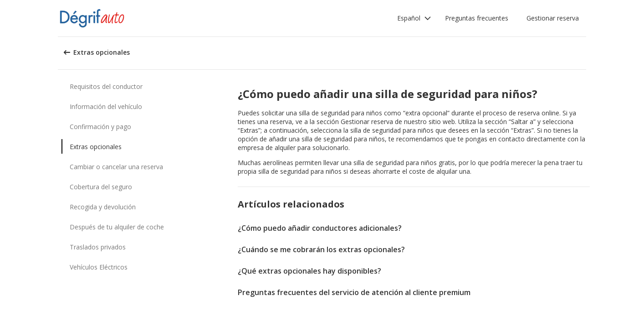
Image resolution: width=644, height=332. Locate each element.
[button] (414, 18)
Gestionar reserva (553, 18)
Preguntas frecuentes (477, 18)
